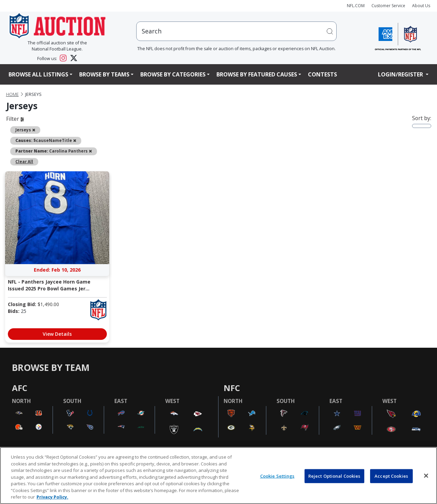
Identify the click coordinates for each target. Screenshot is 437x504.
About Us (421, 6)
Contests (322, 74)
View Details (57, 334)
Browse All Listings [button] (38, 74)
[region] (218, 476)
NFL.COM (356, 6)
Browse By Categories (173, 74)
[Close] (426, 476)
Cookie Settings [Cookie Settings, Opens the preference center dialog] (277, 476)
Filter (15, 119)
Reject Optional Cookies (334, 476)
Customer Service (388, 6)
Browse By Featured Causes (257, 74)
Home (12, 94)
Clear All (24, 161)
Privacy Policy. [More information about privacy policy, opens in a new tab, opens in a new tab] (52, 497)
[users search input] (237, 31)
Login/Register (401, 74)
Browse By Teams (104, 74)
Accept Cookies (391, 476)
